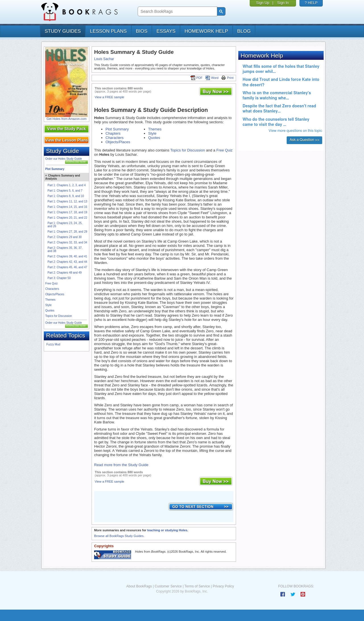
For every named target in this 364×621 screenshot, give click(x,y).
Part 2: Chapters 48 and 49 (65, 273)
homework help (206, 31)
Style (48, 305)
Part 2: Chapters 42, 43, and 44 (67, 262)
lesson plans (108, 31)
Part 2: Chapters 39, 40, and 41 (67, 256)
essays (166, 31)
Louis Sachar (104, 59)
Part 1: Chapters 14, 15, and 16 (67, 207)
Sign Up (263, 3)
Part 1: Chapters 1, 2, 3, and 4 (67, 185)
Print (227, 78)
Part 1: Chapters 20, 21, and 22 (67, 218)
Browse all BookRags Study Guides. (119, 536)
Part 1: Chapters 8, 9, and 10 (66, 196)
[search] (177, 12)
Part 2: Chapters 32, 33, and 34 (67, 242)
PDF (197, 78)
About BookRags (139, 586)
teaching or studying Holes (167, 530)
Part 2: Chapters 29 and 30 (65, 237)
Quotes (50, 310)
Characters (52, 289)
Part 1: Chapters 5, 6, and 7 (65, 191)
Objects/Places (55, 294)
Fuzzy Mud (53, 344)
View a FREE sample (109, 97)
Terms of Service (197, 586)
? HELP (311, 3)
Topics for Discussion (59, 316)
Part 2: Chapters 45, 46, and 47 (67, 267)
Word (212, 78)
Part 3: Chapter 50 (59, 278)
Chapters (113, 133)
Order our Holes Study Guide (64, 159)
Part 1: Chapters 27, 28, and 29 (67, 232)
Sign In (283, 3)
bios (142, 31)
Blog (244, 31)
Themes (50, 300)
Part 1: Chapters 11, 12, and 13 (67, 201)
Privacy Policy (223, 586)
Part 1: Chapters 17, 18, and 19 (67, 212)
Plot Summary (55, 169)
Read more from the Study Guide (121, 465)
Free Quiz (51, 283)
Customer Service (168, 586)
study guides (63, 31)
